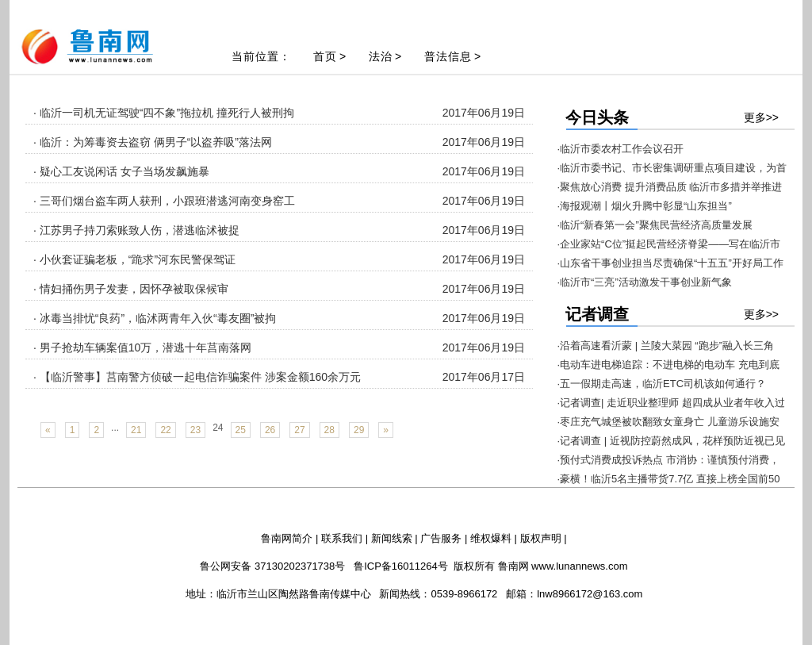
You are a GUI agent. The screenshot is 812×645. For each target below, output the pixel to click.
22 (165, 430)
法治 (381, 56)
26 (270, 430)
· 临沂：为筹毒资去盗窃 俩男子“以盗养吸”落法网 (153, 142)
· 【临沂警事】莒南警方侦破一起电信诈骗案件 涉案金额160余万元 (197, 377)
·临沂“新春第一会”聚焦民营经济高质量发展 (655, 225)
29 (359, 430)
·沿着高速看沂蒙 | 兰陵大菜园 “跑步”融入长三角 (666, 346)
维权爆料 (491, 538)
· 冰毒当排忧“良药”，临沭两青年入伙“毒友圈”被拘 (155, 318)
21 (136, 430)
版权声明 (541, 538)
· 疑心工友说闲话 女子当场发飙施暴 (121, 171)
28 (329, 430)
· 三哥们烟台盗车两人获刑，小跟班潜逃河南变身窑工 (164, 201)
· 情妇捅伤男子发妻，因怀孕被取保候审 (131, 289)
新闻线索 (392, 538)
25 (241, 430)
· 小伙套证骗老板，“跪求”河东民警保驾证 (134, 259)
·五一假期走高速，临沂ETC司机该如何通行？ (662, 384)
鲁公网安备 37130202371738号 (272, 566)
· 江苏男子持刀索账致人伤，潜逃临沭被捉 (136, 230)
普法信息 (448, 56)
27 (299, 430)
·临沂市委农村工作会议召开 (621, 149)
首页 (325, 56)
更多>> (761, 117)
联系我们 (342, 538)
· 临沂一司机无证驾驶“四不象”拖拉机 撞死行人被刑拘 (164, 113)
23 (195, 430)
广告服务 (441, 538)
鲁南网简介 (287, 538)
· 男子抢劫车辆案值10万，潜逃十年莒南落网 (142, 347)
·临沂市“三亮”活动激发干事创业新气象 (645, 282)
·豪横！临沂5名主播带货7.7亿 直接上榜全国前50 (669, 479)
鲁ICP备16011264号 (401, 566)
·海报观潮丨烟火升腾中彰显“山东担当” (645, 206)
